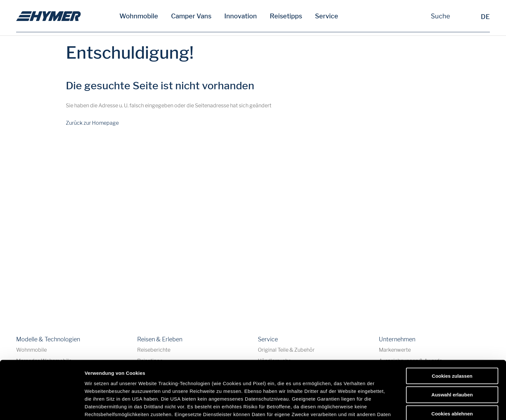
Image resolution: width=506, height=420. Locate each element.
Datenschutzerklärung (256, 372)
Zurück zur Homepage (92, 123)
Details (335, 407)
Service (327, 16)
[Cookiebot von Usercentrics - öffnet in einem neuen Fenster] (42, 407)
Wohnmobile (139, 16)
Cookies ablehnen (452, 363)
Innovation (241, 16)
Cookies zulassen (452, 326)
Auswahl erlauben (452, 344)
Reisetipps (286, 16)
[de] (48, 16)
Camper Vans (191, 16)
